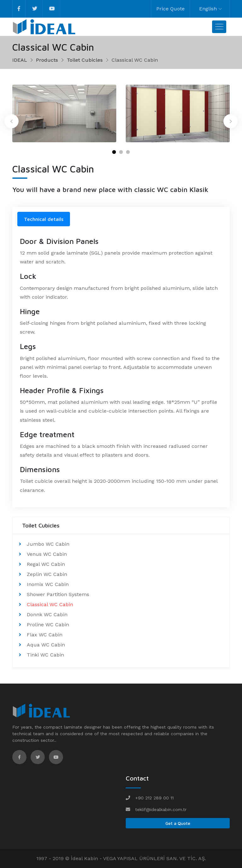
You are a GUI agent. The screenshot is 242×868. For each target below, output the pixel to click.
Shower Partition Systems (58, 594)
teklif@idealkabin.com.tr (161, 809)
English (208, 9)
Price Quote (170, 9)
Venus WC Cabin (47, 554)
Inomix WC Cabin (48, 584)
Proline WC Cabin (48, 625)
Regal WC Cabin (46, 564)
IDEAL (20, 60)
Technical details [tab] (44, 219)
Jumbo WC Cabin (48, 544)
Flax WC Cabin (45, 635)
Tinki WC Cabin (45, 655)
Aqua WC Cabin (46, 645)
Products (47, 60)
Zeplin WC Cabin (47, 574)
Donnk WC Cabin (47, 614)
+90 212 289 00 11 (154, 798)
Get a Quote (178, 823)
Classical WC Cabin (50, 604)
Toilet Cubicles (85, 60)
